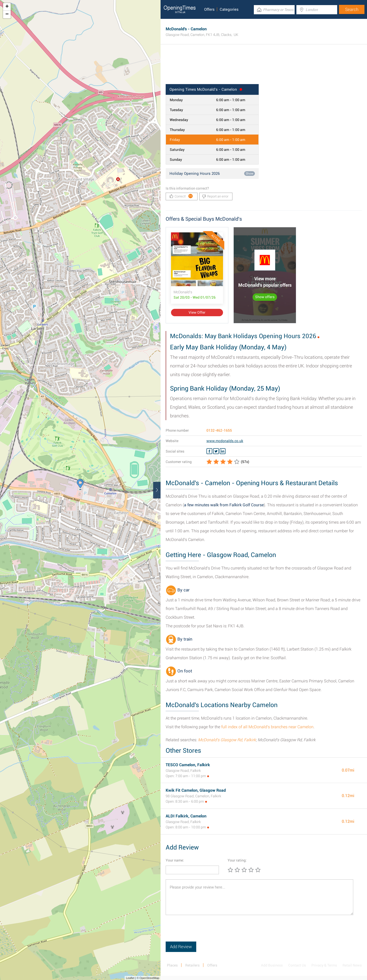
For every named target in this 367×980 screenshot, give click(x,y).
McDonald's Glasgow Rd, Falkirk (227, 740)
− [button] (7, 15)
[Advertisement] (264, 68)
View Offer (197, 312)
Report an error (215, 196)
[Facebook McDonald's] (209, 451)
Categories (229, 9)
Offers (209, 9)
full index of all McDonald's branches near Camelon (267, 727)
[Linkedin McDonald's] (223, 451)
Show (250, 174)
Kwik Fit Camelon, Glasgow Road (196, 790)
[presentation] (204, 932)
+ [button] (7, 7)
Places (172, 965)
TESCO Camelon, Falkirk (188, 765)
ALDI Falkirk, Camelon (186, 816)
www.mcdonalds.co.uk (225, 441)
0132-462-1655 (219, 430)
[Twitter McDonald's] (216, 451)
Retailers (192, 965)
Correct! (181, 196)
